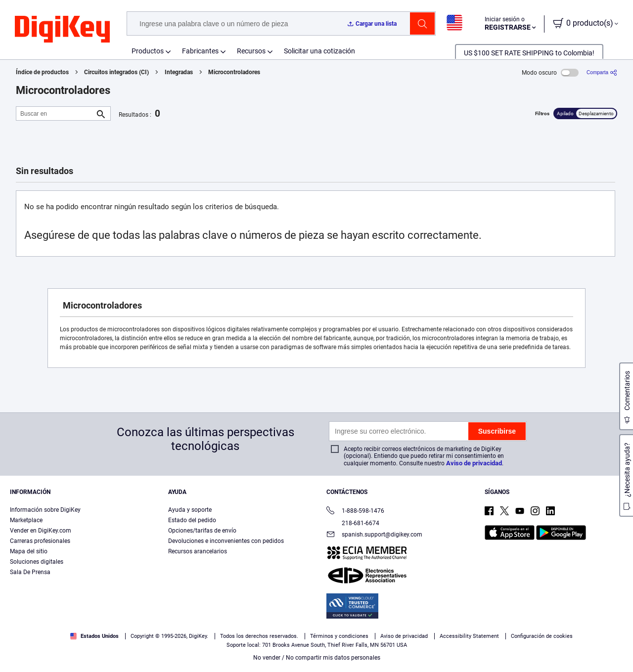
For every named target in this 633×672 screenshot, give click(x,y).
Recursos (251, 51)
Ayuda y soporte (190, 510)
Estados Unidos (94, 636)
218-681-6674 (353, 523)
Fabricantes (200, 51)
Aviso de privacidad (474, 463)
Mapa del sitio (29, 551)
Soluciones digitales (37, 562)
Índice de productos (42, 72)
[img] (62, 30)
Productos (148, 51)
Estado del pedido (192, 520)
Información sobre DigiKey (45, 510)
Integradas (179, 72)
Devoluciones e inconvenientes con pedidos (226, 541)
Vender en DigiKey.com (41, 531)
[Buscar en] (55, 113)
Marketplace (26, 520)
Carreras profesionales (40, 541)
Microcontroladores (234, 72)
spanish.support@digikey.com (374, 535)
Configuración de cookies (542, 636)
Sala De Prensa (30, 572)
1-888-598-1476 (355, 512)
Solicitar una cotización (319, 51)
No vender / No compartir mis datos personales (317, 658)
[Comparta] (602, 72)
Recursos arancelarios (198, 551)
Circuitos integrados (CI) (116, 72)
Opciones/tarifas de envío (202, 531)
